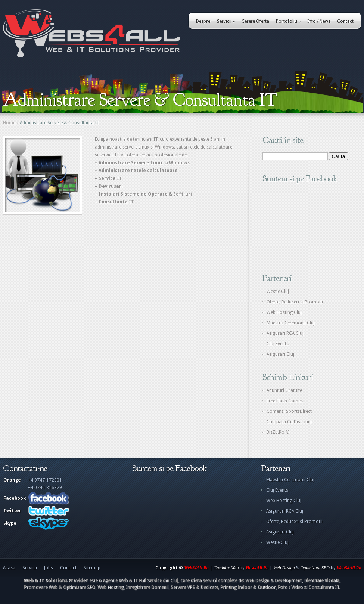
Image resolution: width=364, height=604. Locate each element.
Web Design (284, 568)
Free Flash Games (285, 401)
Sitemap (92, 568)
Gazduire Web (226, 568)
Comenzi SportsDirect (289, 411)
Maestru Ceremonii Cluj (291, 323)
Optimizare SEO (315, 568)
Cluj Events (278, 344)
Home (9, 123)
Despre (203, 21)
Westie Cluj (278, 292)
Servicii (226, 21)
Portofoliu (288, 21)
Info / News (319, 21)
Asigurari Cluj (280, 354)
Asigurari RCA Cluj (285, 333)
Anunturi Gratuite (284, 390)
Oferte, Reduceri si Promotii (295, 302)
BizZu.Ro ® (278, 432)
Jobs (49, 568)
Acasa (9, 568)
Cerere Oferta (255, 21)
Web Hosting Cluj (284, 312)
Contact (345, 21)
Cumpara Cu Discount (289, 422)
